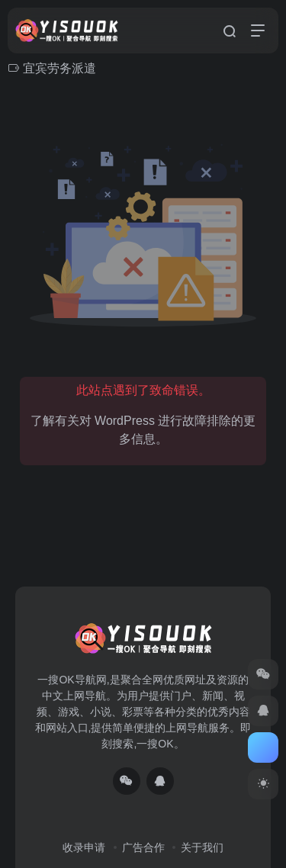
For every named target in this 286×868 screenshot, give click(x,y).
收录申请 (84, 847)
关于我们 (202, 847)
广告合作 (143, 847)
